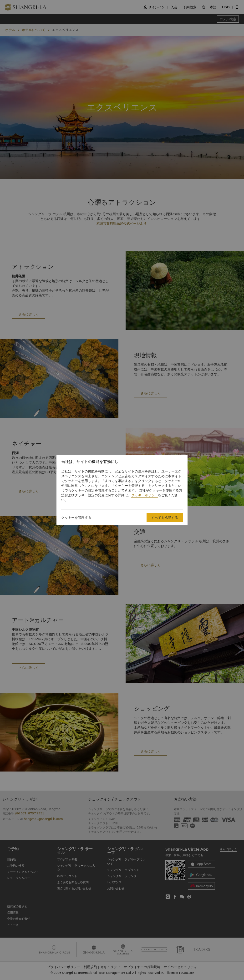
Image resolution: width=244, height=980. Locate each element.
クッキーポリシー (145, 495)
